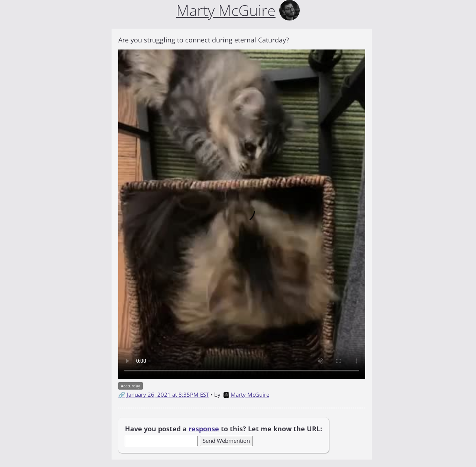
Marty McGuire (246, 394)
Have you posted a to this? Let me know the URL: (223, 429)
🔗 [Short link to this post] (122, 394)
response (204, 429)
